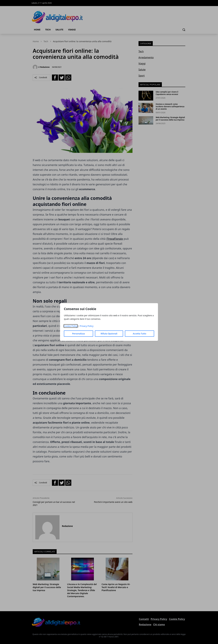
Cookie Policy (71, 326)
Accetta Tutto (140, 334)
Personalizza (79, 334)
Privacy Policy (87, 326)
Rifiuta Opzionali (109, 334)
